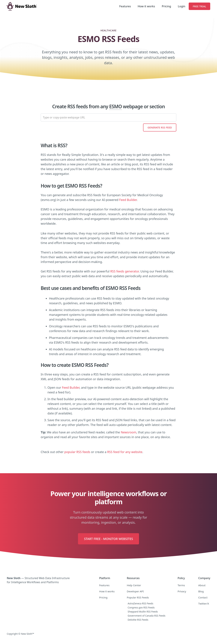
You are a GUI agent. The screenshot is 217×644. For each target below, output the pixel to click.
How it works (146, 6)
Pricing (166, 6)
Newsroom (129, 432)
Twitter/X (204, 604)
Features (125, 6)
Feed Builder (128, 200)
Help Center (134, 585)
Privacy (182, 591)
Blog (201, 591)
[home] (22, 6)
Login (182, 6)
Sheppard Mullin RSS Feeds (143, 612)
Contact (203, 597)
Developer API (135, 591)
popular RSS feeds (77, 452)
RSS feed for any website (125, 452)
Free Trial (199, 6)
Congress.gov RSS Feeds (141, 607)
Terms (181, 585)
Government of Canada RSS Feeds (147, 616)
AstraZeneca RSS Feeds (140, 603)
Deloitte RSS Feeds (138, 620)
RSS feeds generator (124, 271)
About (202, 585)
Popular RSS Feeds (138, 597)
